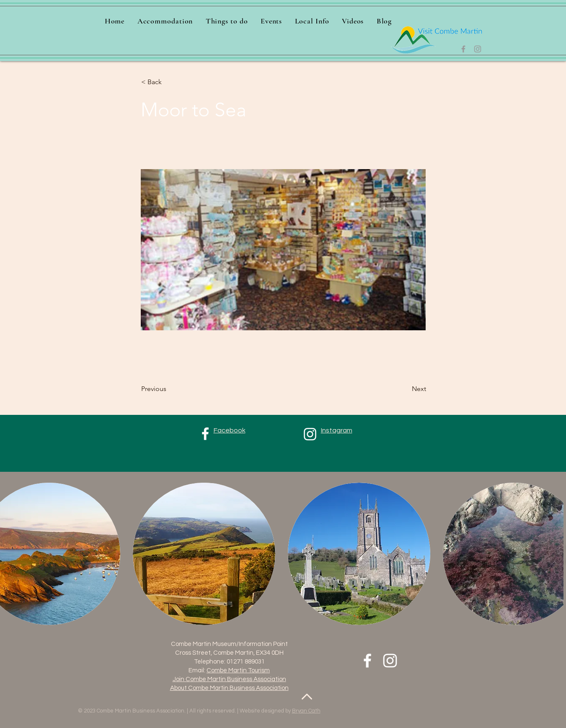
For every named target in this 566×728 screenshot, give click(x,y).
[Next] (405, 389)
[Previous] (169, 389)
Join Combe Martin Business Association (229, 679)
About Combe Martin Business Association (229, 688)
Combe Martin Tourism (238, 670)
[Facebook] (463, 49)
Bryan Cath (306, 711)
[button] (227, 21)
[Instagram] (478, 49)
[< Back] (169, 82)
